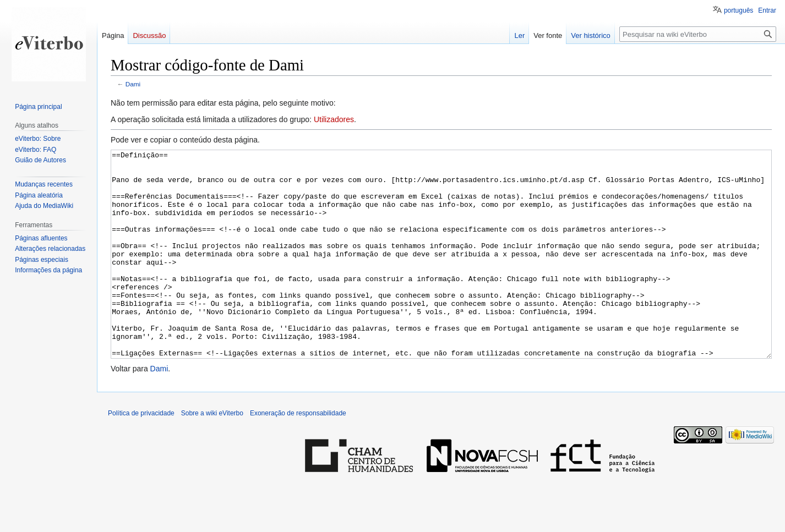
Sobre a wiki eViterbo (212, 454)
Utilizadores (334, 119)
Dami (133, 84)
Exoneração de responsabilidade (298, 454)
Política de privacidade (141, 454)
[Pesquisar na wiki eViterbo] (698, 34)
